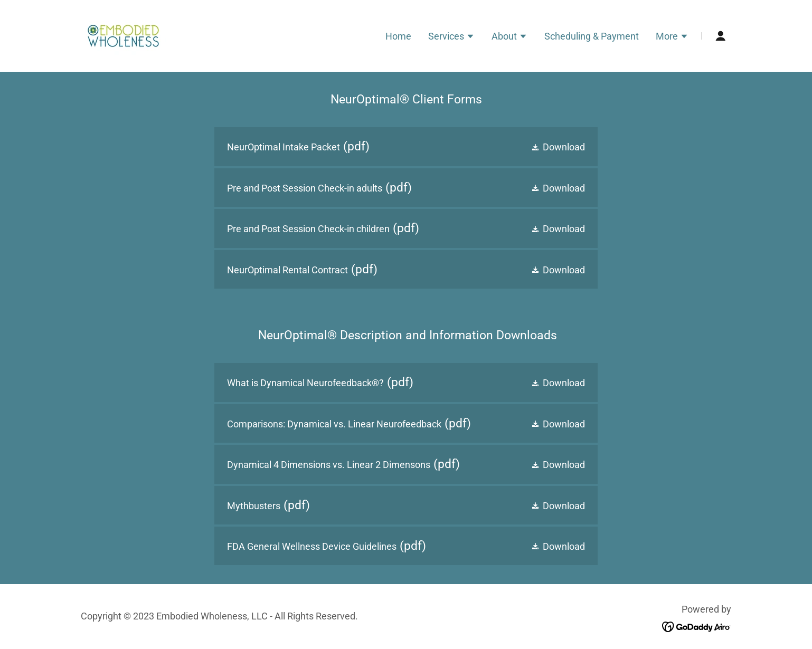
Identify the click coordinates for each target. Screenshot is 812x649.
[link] (123, 35)
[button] (451, 37)
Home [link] (398, 36)
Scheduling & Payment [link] (592, 36)
